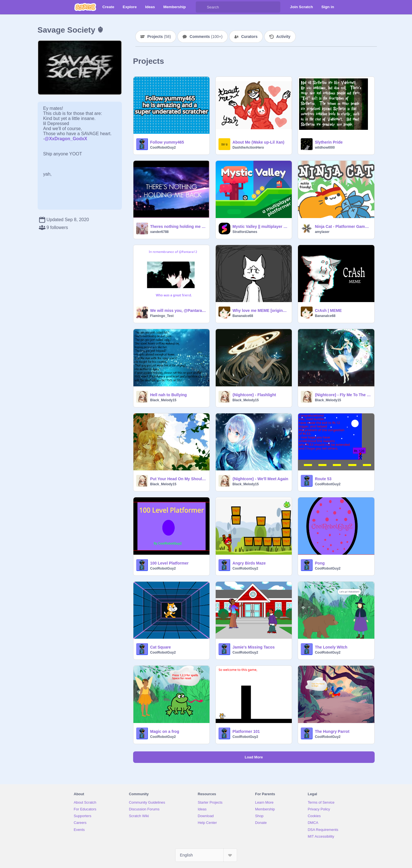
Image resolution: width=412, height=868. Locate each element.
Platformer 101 (246, 731)
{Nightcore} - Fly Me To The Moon (343, 395)
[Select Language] (206, 855)
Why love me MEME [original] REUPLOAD (260, 311)
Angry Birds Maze (249, 563)
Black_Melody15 (163, 400)
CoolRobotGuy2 (163, 148)
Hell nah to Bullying (169, 395)
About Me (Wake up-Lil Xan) (259, 142)
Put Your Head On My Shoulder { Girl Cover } (178, 479)
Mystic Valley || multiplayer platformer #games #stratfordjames (260, 226)
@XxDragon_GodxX (66, 139)
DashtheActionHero (248, 148)
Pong (320, 563)
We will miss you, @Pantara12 (178, 311)
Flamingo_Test (162, 316)
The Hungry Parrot (332, 731)
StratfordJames (245, 232)
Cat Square (161, 647)
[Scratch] (85, 7)
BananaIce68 (243, 316)
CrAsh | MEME (328, 311)
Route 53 (323, 479)
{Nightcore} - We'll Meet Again (260, 479)
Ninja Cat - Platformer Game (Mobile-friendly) (343, 226)
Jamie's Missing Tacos (254, 647)
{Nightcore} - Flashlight (254, 395)
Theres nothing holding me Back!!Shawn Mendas (178, 226)
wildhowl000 (325, 148)
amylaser (322, 232)
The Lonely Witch (331, 647)
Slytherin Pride (329, 142)
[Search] (201, 7)
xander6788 (160, 232)
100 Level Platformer (169, 563)
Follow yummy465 (167, 142)
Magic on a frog (165, 731)
